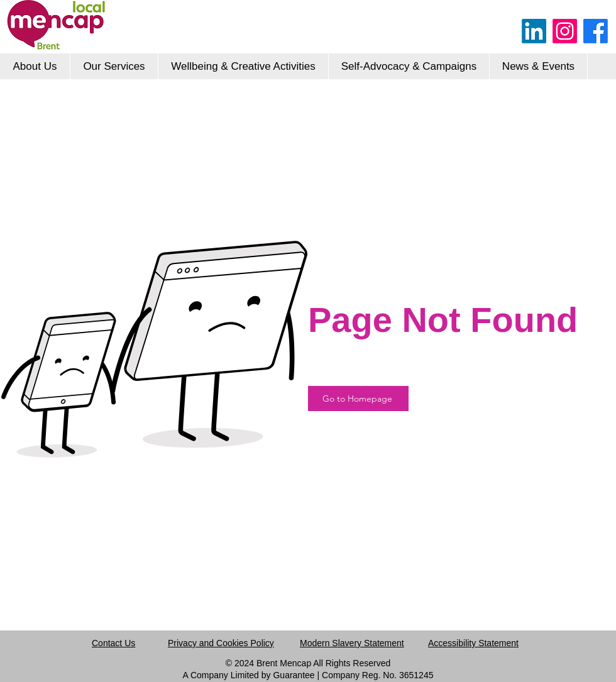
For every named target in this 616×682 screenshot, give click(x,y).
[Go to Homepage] (358, 399)
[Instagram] (565, 31)
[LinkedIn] (534, 31)
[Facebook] (596, 31)
